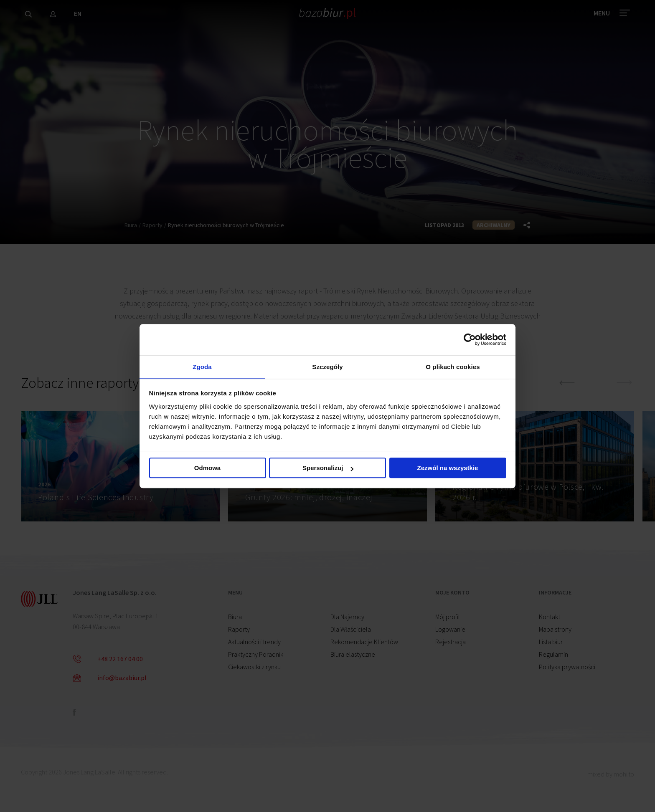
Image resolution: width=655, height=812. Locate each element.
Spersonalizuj (328, 470)
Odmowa (207, 470)
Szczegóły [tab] (327, 366)
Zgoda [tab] (202, 366)
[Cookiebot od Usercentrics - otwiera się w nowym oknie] (470, 338)
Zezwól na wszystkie (448, 470)
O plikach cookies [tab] (453, 366)
